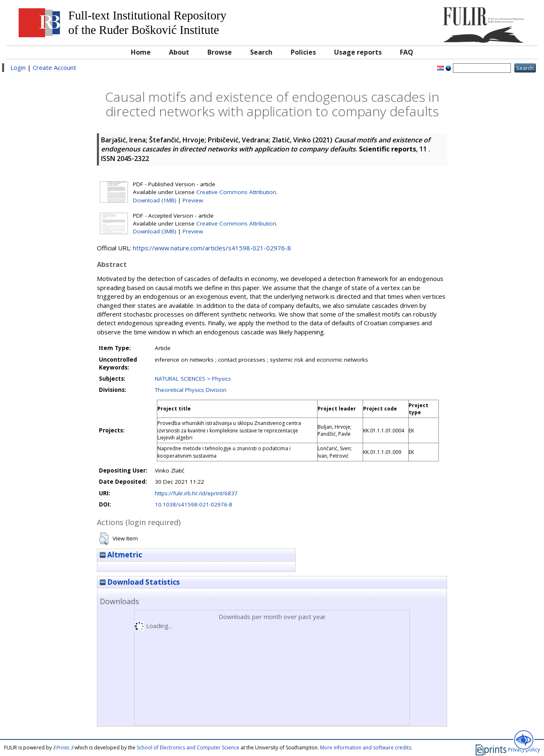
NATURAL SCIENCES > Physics (193, 379)
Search (261, 52)
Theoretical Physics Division (191, 390)
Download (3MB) (155, 231)
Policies (303, 52)
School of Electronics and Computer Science (188, 748)
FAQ (407, 52)
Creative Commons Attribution (236, 192)
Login (18, 67)
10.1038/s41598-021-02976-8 (194, 504)
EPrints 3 (63, 748)
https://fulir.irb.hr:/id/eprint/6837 (196, 493)
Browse (220, 52)
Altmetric (121, 555)
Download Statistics (140, 582)
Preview (193, 200)
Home (141, 52)
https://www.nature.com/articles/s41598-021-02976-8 (212, 248)
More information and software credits (366, 748)
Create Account (54, 67)
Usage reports (358, 52)
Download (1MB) (155, 200)
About (179, 52)
